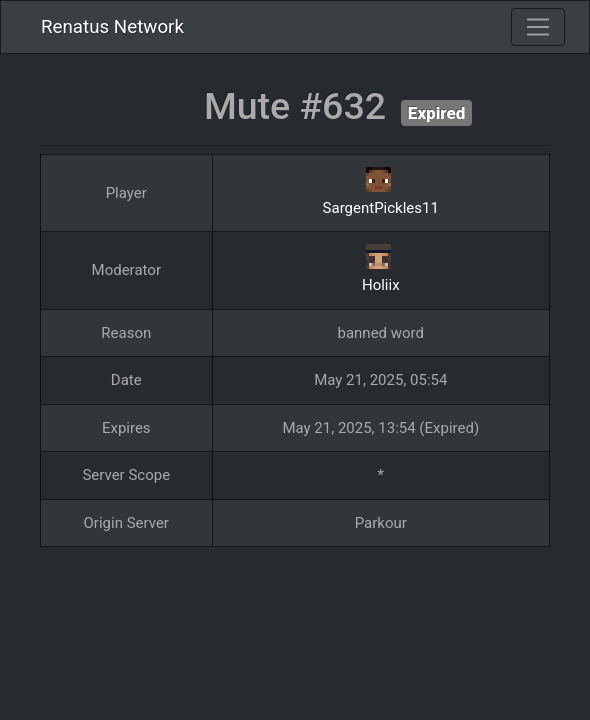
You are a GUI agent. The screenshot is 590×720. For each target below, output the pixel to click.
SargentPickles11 (381, 208)
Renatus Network (112, 27)
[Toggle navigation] (538, 27)
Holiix (381, 285)
